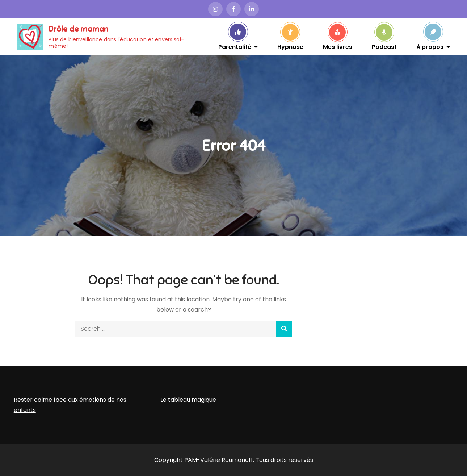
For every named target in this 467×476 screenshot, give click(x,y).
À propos (430, 46)
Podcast (384, 46)
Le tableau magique (188, 400)
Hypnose (290, 46)
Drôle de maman (78, 29)
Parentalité (235, 46)
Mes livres (338, 46)
